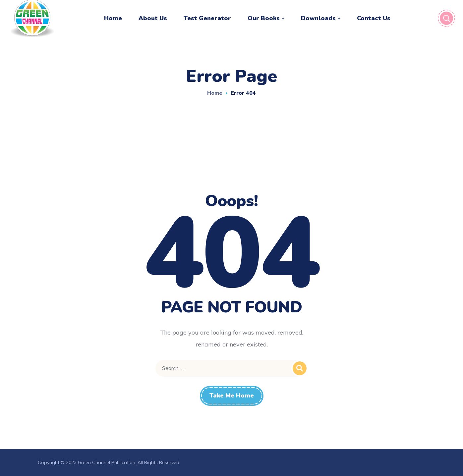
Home (215, 93)
